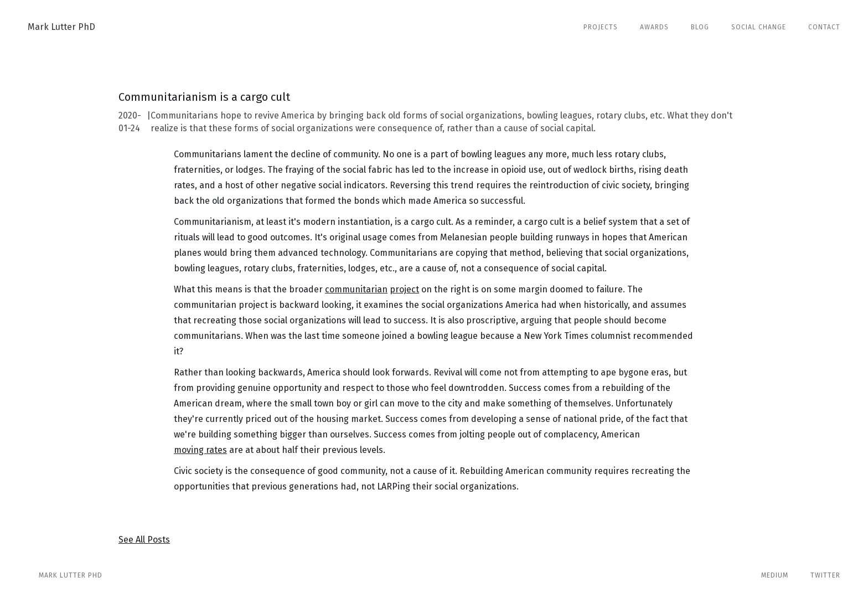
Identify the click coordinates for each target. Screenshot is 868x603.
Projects (601, 27)
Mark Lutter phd (71, 575)
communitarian (356, 289)
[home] (61, 27)
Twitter (825, 575)
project (404, 289)
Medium (775, 575)
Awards (654, 27)
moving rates (200, 450)
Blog (700, 27)
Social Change (759, 27)
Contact (824, 27)
